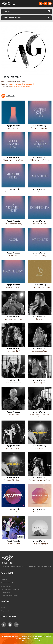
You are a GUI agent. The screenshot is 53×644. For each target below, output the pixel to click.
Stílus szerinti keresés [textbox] (12, 18)
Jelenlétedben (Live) (40, 351)
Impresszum (6, 592)
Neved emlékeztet (40, 512)
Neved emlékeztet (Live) (13, 383)
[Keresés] (24, 12)
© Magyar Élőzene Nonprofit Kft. (32, 641)
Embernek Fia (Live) (40, 224)
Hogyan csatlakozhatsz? (10, 596)
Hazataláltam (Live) (13, 287)
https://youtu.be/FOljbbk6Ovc (21, 86)
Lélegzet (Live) (13, 415)
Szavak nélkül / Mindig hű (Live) (40, 415)
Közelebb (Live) (40, 383)
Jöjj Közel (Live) (13, 128)
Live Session (40, 448)
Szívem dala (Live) (13, 351)
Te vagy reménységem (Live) (40, 480)
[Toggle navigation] (50, 4)
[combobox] (26, 18)
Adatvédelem (6, 586)
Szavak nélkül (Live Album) (40, 287)
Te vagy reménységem (40, 544)
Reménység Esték (13, 544)
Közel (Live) (13, 256)
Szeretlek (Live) (40, 192)
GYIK (3, 608)
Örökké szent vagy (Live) (40, 128)
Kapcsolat (5, 611)
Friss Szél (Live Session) (13, 480)
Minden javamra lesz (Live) (13, 160)
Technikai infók (7, 583)
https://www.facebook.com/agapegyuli (21, 84)
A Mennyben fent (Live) (13, 224)
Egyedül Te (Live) (40, 256)
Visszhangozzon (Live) (13, 319)
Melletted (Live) (40, 319)
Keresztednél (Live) (13, 448)
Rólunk (4, 580)
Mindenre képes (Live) (13, 192)
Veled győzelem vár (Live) (40, 160)
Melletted (13, 512)
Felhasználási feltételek (10, 589)
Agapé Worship (13, 126)
